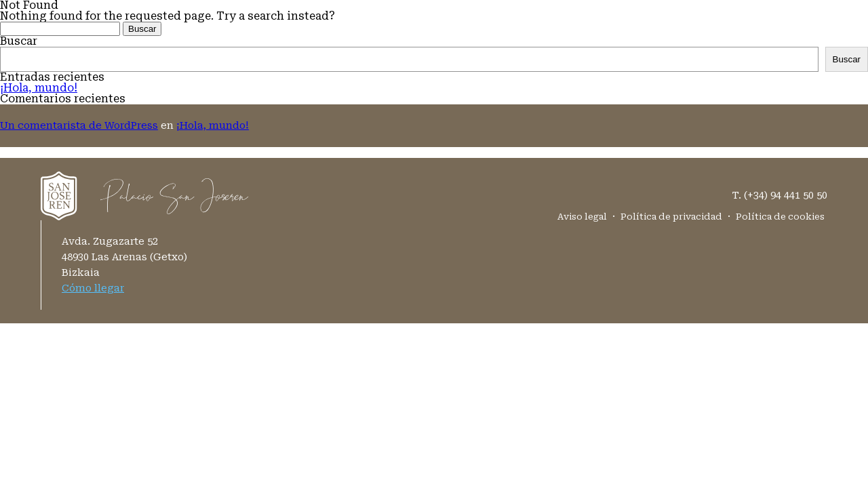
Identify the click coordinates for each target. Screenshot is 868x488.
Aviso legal (582, 217)
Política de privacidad (671, 217)
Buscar (19, 41)
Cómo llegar (93, 288)
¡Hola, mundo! (39, 88)
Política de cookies (780, 217)
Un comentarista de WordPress (79, 126)
